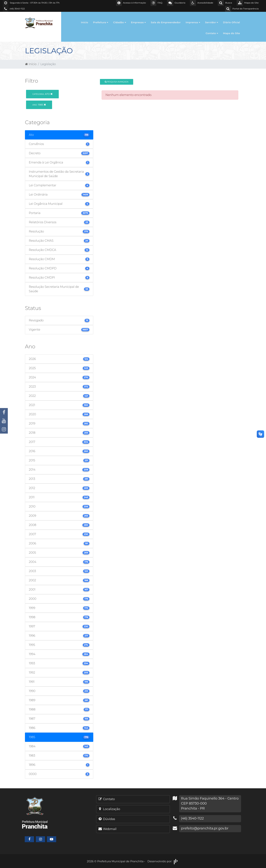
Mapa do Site (232, 33)
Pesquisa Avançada (117, 82)
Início (85, 22)
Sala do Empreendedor (166, 22)
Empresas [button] (138, 22)
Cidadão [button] (120, 22)
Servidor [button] (212, 22)
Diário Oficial (232, 22)
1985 (39, 105)
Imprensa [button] (193, 22)
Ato (42, 94)
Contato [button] (212, 33)
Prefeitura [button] (101, 22)
